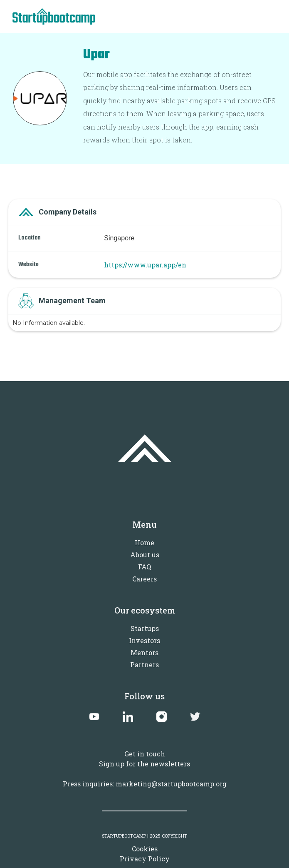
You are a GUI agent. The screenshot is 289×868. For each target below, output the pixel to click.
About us (145, 555)
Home (144, 542)
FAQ (144, 567)
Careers (144, 579)
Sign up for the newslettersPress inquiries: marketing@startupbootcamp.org (145, 774)
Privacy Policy (145, 859)
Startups (145, 628)
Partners (144, 665)
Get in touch (145, 754)
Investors (144, 640)
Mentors (144, 652)
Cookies (145, 849)
